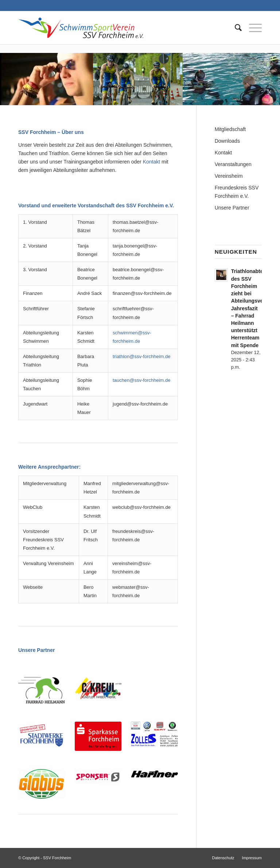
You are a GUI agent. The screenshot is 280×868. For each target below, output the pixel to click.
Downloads (227, 141)
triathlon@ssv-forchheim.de (141, 356)
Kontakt (151, 162)
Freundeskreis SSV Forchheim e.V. (237, 192)
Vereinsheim (229, 176)
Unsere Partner (232, 208)
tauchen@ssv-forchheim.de (141, 380)
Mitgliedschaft (230, 129)
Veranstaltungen (233, 164)
